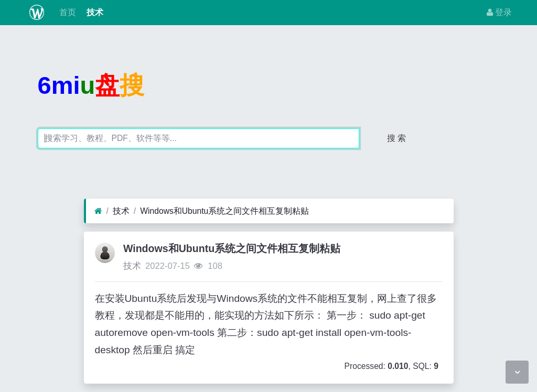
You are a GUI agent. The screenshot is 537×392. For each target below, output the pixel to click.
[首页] (98, 211)
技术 (94, 12)
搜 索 (396, 138)
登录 (499, 12)
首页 (66, 12)
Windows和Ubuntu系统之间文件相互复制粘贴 (224, 211)
